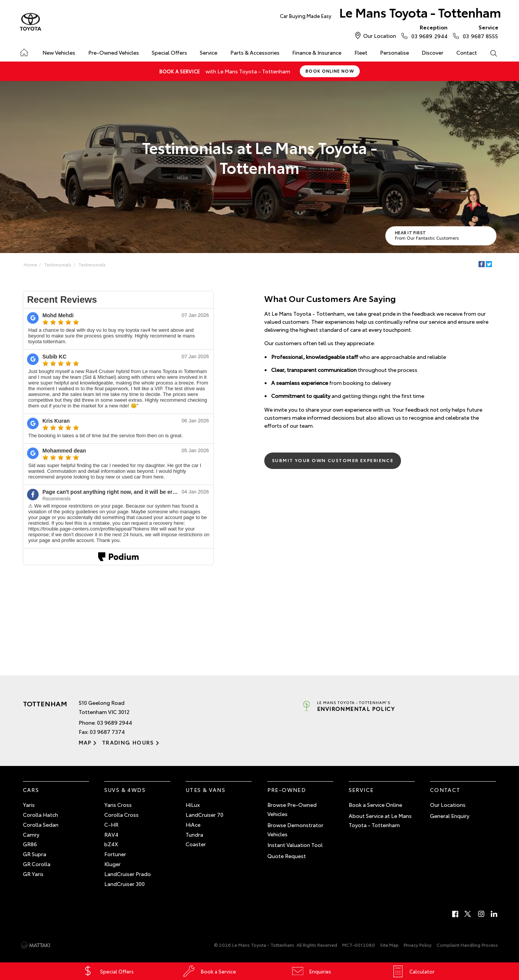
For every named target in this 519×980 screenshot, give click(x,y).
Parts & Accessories (255, 52)
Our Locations (448, 805)
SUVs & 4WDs (125, 790)
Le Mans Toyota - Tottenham (390, 14)
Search (490, 53)
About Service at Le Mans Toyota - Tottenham (380, 820)
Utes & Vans (205, 790)
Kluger (112, 864)
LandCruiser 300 (124, 884)
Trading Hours (128, 742)
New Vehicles (59, 52)
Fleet (361, 52)
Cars (31, 790)
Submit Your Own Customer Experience (333, 460)
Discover (432, 52)
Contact (467, 52)
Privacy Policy (418, 945)
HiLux (193, 805)
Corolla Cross (121, 815)
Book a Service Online (375, 805)
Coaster (196, 844)
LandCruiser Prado (128, 874)
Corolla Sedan (41, 824)
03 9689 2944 (428, 31)
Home (23, 51)
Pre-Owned (287, 790)
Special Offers (169, 52)
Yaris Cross (118, 805)
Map (85, 742)
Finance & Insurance (317, 52)
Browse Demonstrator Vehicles (295, 829)
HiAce (193, 824)
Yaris (29, 805)
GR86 (30, 844)
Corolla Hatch (40, 815)
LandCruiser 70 (205, 815)
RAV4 (111, 834)
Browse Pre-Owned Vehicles (292, 809)
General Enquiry (450, 816)
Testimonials (58, 264)
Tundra (194, 834)
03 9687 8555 (479, 31)
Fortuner (115, 854)
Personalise (395, 52)
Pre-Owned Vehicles (114, 52)
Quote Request (287, 856)
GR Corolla (37, 864)
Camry (31, 834)
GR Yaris (33, 874)
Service (209, 52)
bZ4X (111, 844)
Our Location (380, 36)
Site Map (389, 945)
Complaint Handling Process (467, 945)
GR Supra (35, 854)
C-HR (111, 824)
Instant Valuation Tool (295, 845)
